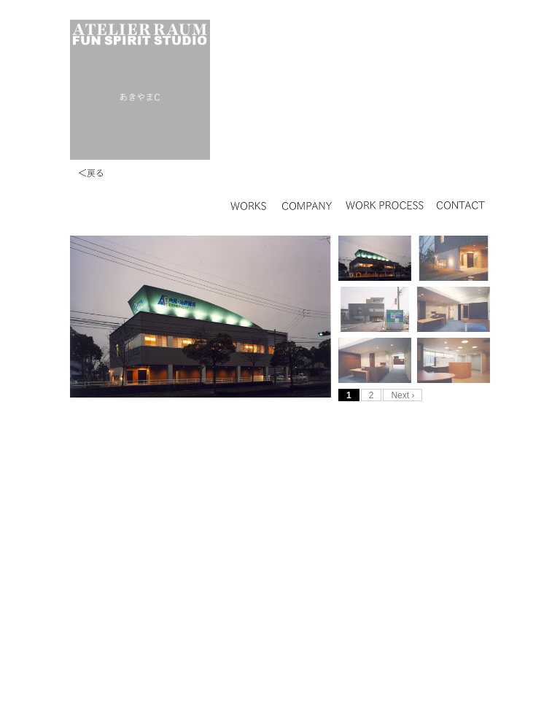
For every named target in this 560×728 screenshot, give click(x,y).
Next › (402, 395)
